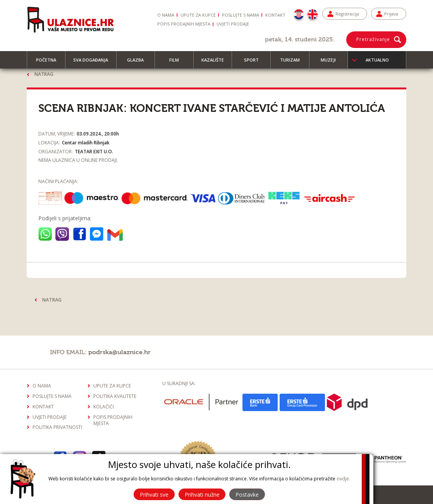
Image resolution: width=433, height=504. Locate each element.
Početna (50, 63)
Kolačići (104, 405)
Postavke (248, 495)
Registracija (347, 14)
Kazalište (216, 63)
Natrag (44, 74)
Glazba (139, 63)
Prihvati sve (153, 495)
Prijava (391, 14)
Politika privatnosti (57, 426)
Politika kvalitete (115, 395)
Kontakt (275, 15)
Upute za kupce (198, 15)
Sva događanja (94, 63)
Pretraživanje (373, 39)
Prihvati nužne (202, 495)
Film (178, 63)
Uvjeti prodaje (233, 24)
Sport (255, 63)
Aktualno (377, 60)
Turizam (293, 63)
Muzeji (332, 63)
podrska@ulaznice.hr (119, 351)
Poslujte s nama (241, 15)
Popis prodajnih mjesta (184, 24)
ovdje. (343, 479)
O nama (166, 15)
